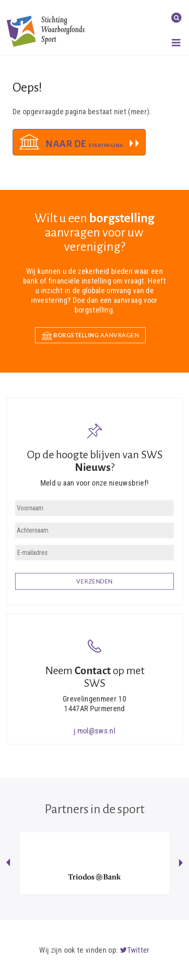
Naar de (84, 144)
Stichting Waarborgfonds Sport (46, 31)
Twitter (135, 950)
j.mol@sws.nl (94, 731)
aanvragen (91, 336)
